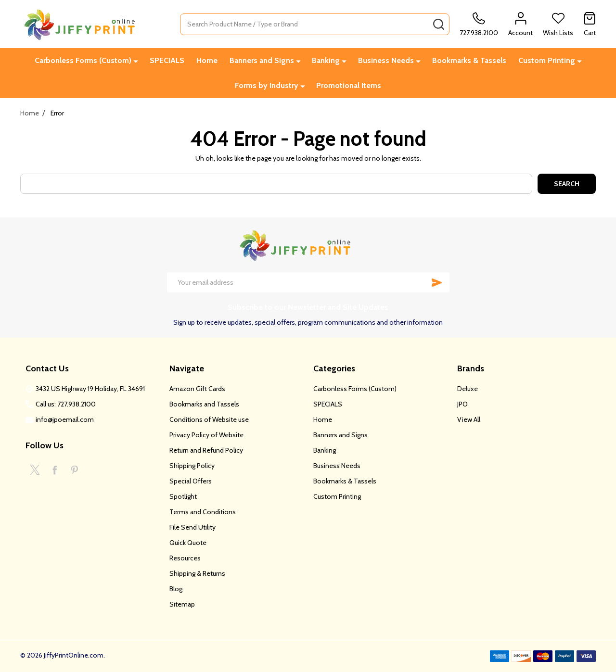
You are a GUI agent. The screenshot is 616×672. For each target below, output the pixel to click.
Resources (185, 558)
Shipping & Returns (197, 573)
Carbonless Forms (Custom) (83, 60)
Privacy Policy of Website (206, 435)
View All (469, 419)
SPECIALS (167, 60)
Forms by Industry (267, 85)
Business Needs (386, 60)
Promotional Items (349, 85)
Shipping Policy (192, 466)
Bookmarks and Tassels (204, 404)
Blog (176, 589)
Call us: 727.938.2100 (66, 404)
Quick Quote (188, 543)
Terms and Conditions (203, 512)
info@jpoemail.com (65, 419)
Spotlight (183, 496)
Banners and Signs (262, 60)
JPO (462, 404)
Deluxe (468, 389)
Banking (326, 60)
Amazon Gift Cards (197, 389)
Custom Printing (547, 60)
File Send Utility (192, 527)
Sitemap (182, 604)
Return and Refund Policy (206, 450)
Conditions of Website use (209, 419)
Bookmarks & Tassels (469, 60)
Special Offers (191, 481)
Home (207, 60)
